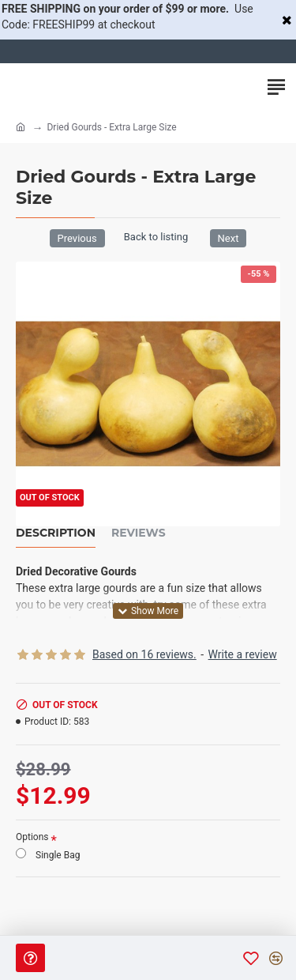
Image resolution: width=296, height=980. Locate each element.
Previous (77, 238)
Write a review (243, 654)
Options (32, 837)
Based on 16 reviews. (144, 654)
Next (229, 238)
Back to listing (156, 237)
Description (56, 533)
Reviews (139, 533)
